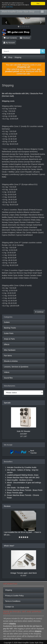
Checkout (25, 38)
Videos (7, 372)
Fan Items (8, 356)
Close (38, 3)
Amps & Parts (9, 339)
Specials (7, 403)
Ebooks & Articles (11, 361)
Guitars (7, 322)
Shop (10, 57)
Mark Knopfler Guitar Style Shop (18, 12)
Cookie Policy (9, 7)
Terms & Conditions (13, 601)
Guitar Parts (9, 333)
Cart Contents (10, 38)
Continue (39, 312)
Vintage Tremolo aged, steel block (23, 573)
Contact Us (9, 607)
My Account (9, 43)
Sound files (8, 378)
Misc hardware (10, 350)
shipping (12, 624)
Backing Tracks (10, 328)
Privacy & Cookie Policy (14, 596)
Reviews (7, 506)
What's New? (9, 546)
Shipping (18, 57)
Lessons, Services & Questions (16, 367)
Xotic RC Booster (23, 431)
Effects (7, 344)
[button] (5, 21)
